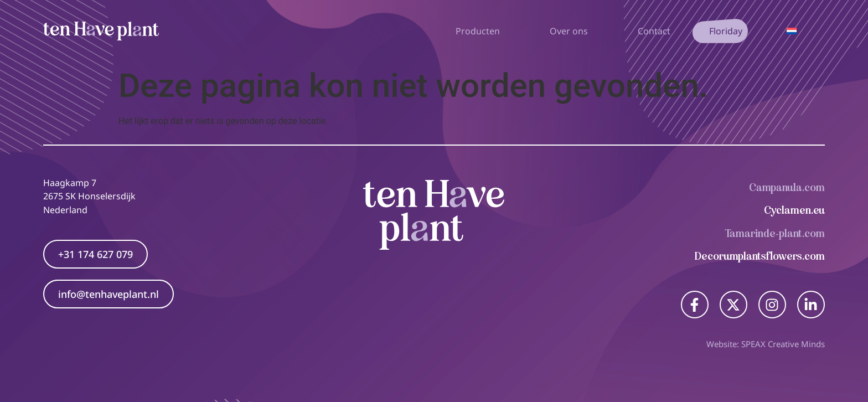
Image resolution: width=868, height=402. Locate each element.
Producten (480, 31)
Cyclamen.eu (794, 210)
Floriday (726, 31)
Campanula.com (787, 187)
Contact (654, 31)
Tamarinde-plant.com (775, 233)
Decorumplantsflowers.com (760, 256)
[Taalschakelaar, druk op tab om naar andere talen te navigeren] (792, 31)
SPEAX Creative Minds (783, 344)
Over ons (572, 31)
